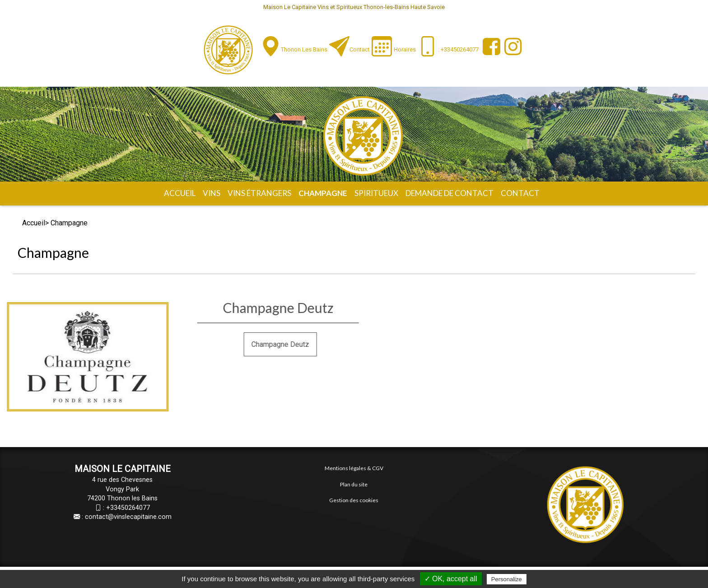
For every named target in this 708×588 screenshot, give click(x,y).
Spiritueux (376, 193)
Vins (212, 193)
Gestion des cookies (354, 500)
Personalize (507, 579)
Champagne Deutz (333, 344)
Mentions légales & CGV (354, 468)
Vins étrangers (259, 193)
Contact (360, 49)
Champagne (323, 193)
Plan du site (354, 484)
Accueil (180, 193)
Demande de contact (449, 193)
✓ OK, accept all (451, 579)
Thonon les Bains (304, 49)
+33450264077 (128, 508)
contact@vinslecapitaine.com (128, 517)
